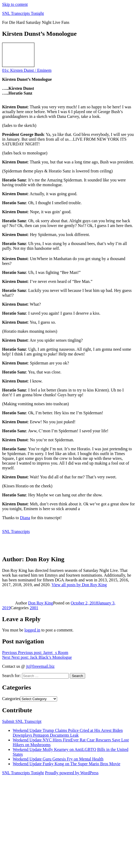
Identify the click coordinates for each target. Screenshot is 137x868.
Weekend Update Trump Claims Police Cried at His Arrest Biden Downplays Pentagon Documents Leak (68, 733)
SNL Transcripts (16, 531)
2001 (34, 608)
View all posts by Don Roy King (79, 585)
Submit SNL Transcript (22, 721)
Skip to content (15, 4)
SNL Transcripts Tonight (23, 13)
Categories (11, 699)
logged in (32, 630)
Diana (25, 518)
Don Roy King (40, 603)
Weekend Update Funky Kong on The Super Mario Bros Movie (67, 764)
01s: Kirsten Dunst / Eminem (27, 70)
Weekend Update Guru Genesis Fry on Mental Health (58, 759)
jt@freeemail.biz (40, 666)
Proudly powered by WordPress (72, 773)
